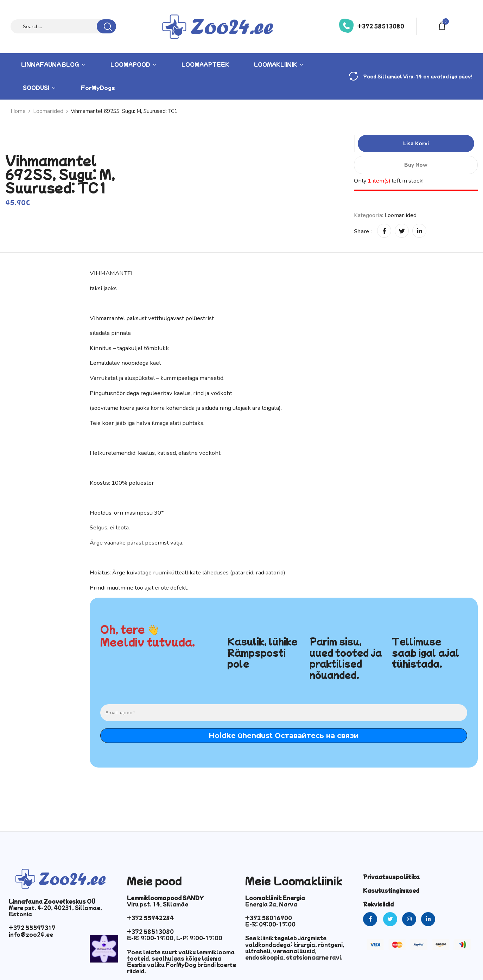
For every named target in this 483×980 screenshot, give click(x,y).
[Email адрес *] (284, 713)
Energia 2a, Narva (271, 904)
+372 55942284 (150, 918)
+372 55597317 (32, 928)
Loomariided (401, 215)
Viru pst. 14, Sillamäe (158, 904)
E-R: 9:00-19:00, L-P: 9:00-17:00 (175, 938)
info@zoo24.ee (31, 934)
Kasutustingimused (391, 890)
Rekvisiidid (378, 904)
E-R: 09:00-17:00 (270, 924)
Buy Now (416, 165)
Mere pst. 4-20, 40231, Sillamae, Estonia (55, 911)
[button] (443, 25)
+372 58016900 (269, 918)
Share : (363, 231)
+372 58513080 (381, 26)
